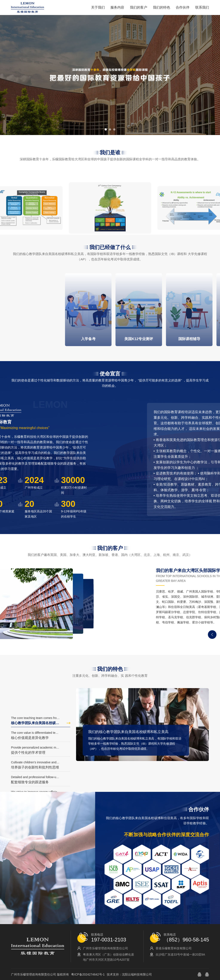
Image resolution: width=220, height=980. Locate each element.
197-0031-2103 (109, 940)
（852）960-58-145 (186, 940)
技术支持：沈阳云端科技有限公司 (129, 974)
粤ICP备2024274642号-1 (88, 974)
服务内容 (117, 7)
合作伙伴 (183, 7)
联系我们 (202, 7)
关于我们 (98, 7)
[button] (106, 129)
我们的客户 (139, 7)
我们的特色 (162, 7)
